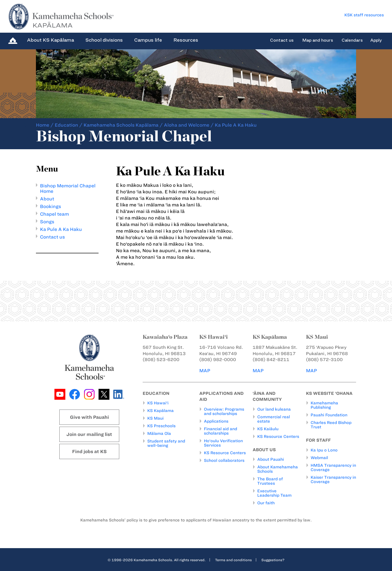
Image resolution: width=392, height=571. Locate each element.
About (47, 199)
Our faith (266, 503)
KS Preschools (161, 426)
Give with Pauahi (89, 417)
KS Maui (155, 418)
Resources (186, 40)
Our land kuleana (274, 409)
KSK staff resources (364, 15)
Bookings (50, 206)
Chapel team (54, 214)
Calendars (352, 40)
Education (66, 125)
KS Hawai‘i (158, 403)
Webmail (319, 458)
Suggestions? (273, 560)
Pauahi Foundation (329, 415)
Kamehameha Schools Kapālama (121, 125)
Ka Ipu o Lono (324, 450)
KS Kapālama (160, 411)
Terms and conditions (233, 560)
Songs (47, 222)
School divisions (104, 40)
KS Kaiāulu (268, 429)
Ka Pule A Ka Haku (61, 229)
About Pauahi (271, 459)
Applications (216, 421)
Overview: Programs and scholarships (224, 411)
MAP (205, 371)
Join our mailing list (89, 434)
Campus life (148, 40)
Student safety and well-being (166, 443)
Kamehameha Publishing (324, 405)
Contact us (282, 40)
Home (43, 125)
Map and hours (318, 40)
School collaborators (224, 460)
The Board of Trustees (270, 481)
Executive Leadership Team (274, 493)
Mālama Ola (159, 433)
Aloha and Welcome (187, 125)
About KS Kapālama (50, 40)
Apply (376, 40)
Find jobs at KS (89, 451)
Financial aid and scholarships (220, 431)
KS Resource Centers (225, 453)
